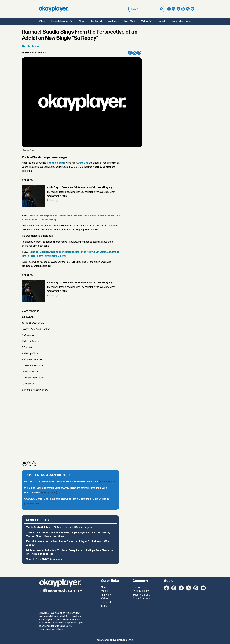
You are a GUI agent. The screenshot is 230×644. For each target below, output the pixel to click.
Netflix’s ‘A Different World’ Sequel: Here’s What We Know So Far (69, 482)
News (82, 21)
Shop (42, 21)
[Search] (161, 9)
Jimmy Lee (83, 163)
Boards (162, 21)
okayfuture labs (181, 21)
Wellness (113, 21)
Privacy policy (141, 591)
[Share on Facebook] (130, 53)
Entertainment (60, 21)
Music (105, 591)
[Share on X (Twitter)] (135, 53)
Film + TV (106, 595)
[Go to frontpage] (54, 9)
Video (144, 21)
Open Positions (141, 598)
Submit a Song (141, 595)
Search (129, 6)
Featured (96, 21)
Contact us (139, 587)
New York (130, 21)
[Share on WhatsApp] (139, 53)
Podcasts (107, 602)
